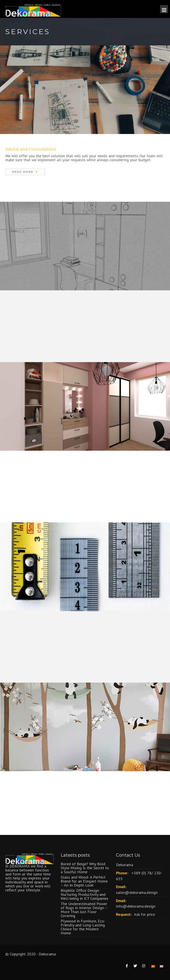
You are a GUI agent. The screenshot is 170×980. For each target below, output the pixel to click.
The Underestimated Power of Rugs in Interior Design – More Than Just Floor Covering (84, 910)
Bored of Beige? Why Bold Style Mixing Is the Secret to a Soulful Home (85, 868)
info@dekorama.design (136, 906)
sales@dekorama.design (137, 892)
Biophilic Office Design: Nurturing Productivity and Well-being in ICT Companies (84, 894)
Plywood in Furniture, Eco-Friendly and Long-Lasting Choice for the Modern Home (83, 927)
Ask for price (144, 914)
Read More (23, 172)
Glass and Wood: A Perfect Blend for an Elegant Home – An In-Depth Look (84, 881)
